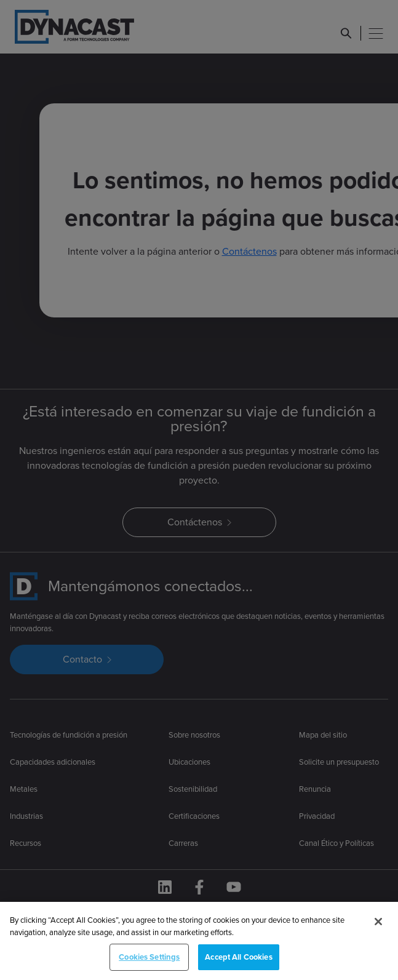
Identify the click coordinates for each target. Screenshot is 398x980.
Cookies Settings (149, 967)
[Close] (378, 931)
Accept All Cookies (238, 967)
